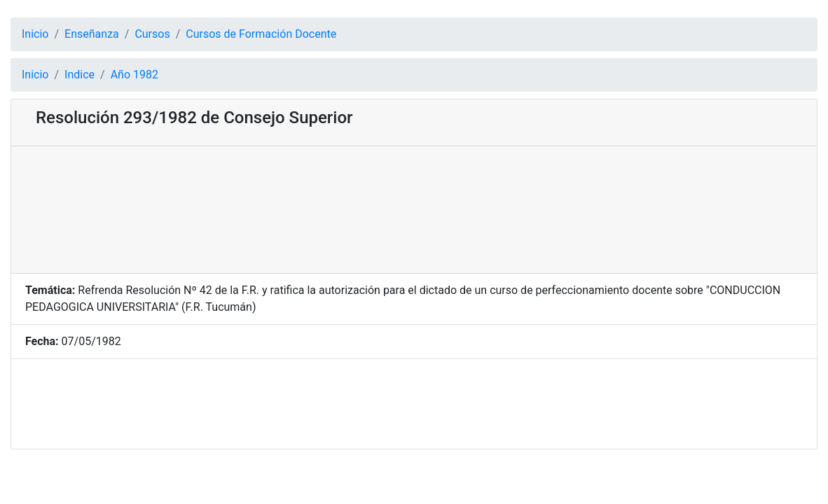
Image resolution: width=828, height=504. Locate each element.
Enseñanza (92, 34)
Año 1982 (134, 75)
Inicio (35, 34)
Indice (80, 75)
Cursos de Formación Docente (261, 34)
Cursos (152, 34)
